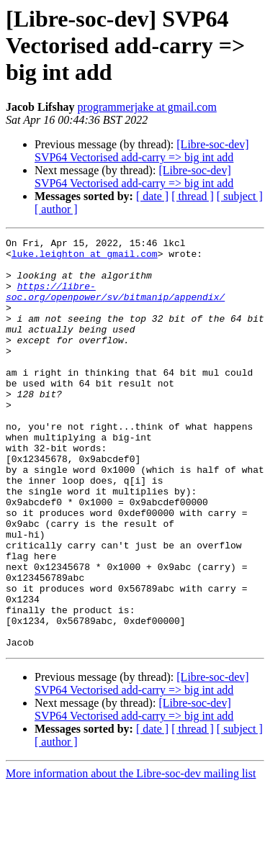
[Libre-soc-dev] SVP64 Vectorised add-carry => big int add (142, 151)
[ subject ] (240, 196)
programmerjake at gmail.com (147, 107)
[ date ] (152, 196)
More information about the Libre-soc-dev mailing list (131, 855)
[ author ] (56, 209)
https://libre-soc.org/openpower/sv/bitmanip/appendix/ (115, 303)
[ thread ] (193, 196)
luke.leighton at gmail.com (85, 258)
